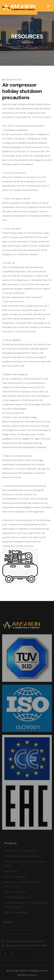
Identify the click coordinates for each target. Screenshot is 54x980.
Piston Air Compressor (16, 878)
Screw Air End (11, 872)
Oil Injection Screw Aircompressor (21, 852)
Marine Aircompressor (16, 893)
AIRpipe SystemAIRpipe (16, 913)
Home (24, 42)
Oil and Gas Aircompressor (18, 898)
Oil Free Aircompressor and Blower (22, 857)
